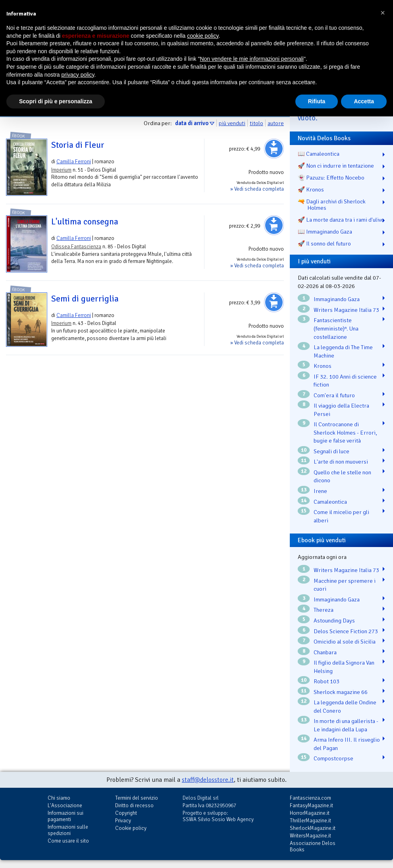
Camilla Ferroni (74, 161)
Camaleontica (330, 502)
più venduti (232, 123)
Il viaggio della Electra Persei (341, 410)
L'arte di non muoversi (341, 462)
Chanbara (325, 652)
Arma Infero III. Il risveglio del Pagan (347, 744)
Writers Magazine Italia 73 (346, 310)
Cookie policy (131, 828)
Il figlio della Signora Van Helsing (344, 667)
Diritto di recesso (134, 805)
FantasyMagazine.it (311, 805)
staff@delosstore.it (208, 780)
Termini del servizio (137, 798)
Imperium (61, 170)
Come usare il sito (68, 841)
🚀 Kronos (311, 189)
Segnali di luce (331, 451)
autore (276, 123)
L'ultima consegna (85, 222)
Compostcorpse (333, 758)
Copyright (126, 813)
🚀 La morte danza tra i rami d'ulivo (341, 220)
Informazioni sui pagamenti (65, 816)
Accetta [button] (364, 101)
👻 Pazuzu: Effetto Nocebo (331, 178)
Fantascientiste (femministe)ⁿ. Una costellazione (336, 328)
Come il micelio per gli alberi (341, 516)
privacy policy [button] (78, 75)
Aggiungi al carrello (274, 149)
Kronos (323, 366)
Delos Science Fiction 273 (346, 631)
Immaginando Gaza (337, 299)
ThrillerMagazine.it (310, 821)
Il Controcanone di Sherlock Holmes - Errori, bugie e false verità (345, 432)
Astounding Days (334, 621)
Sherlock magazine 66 (341, 692)
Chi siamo (59, 798)
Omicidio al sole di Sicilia (345, 642)
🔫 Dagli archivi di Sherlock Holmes (332, 205)
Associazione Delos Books (313, 846)
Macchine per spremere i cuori (345, 585)
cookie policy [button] (203, 36)
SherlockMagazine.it (313, 828)
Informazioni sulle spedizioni (68, 830)
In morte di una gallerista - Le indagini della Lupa (346, 725)
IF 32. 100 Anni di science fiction (345, 381)
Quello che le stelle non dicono (342, 477)
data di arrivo (192, 123)
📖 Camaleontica (319, 154)
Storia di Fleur (78, 145)
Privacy (123, 821)
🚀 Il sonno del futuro (324, 244)
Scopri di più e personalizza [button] (56, 101)
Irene (320, 491)
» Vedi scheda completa (257, 189)
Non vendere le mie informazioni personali (251, 59)
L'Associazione (65, 805)
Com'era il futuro (334, 395)
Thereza (324, 610)
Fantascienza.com (310, 798)
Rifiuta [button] (317, 101)
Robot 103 (327, 681)
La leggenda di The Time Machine (343, 351)
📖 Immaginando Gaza (325, 232)
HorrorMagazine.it (310, 813)
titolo (256, 123)
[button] (383, 13)
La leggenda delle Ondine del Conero (345, 707)
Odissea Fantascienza (76, 246)
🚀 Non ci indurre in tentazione (336, 166)
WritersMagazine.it (310, 836)
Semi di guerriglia (85, 299)
